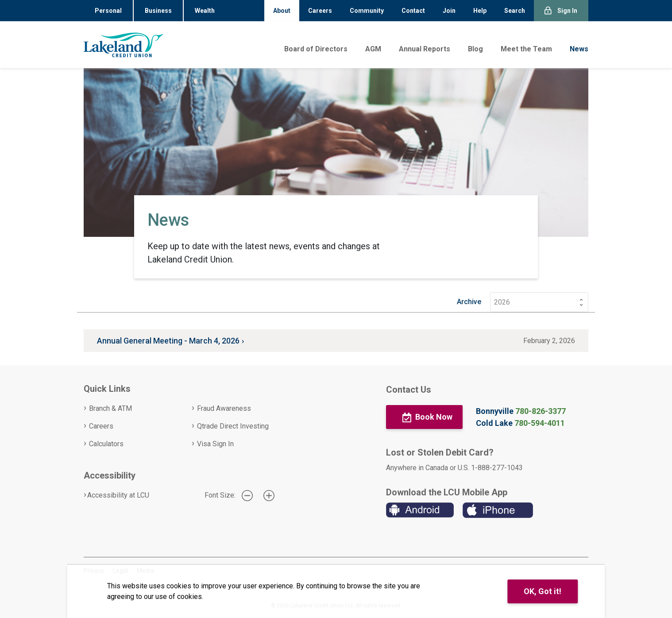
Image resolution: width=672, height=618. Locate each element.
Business (158, 11)
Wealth (205, 11)
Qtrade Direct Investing (233, 426)
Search (515, 11)
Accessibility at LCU (118, 495)
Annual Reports (425, 49)
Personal (108, 11)
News (579, 49)
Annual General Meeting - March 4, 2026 (168, 341)
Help (480, 11)
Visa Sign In (215, 444)
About (282, 11)
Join (449, 11)
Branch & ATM (110, 408)
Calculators (106, 444)
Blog (475, 49)
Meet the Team (526, 49)
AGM (373, 49)
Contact (413, 11)
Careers (320, 11)
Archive (469, 302)
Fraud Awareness (224, 408)
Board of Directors (316, 49)
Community (367, 11)
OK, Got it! (543, 591)
